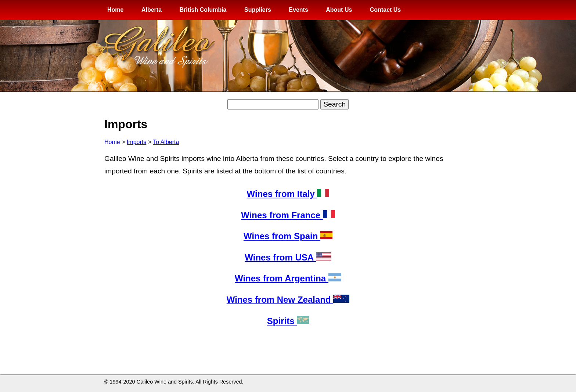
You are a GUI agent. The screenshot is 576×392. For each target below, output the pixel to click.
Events (298, 10)
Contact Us (385, 10)
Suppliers (258, 10)
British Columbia (203, 10)
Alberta (152, 10)
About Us (339, 10)
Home (115, 10)
